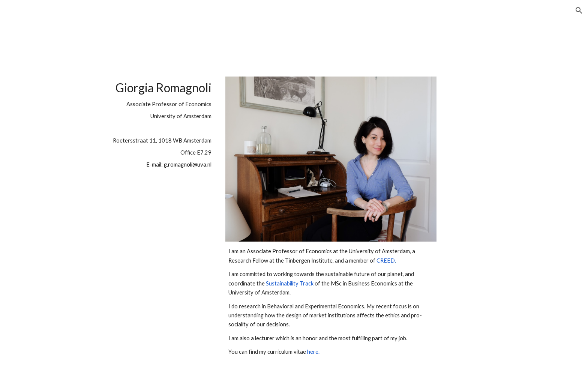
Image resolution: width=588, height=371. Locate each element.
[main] (146, 158)
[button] (579, 11)
